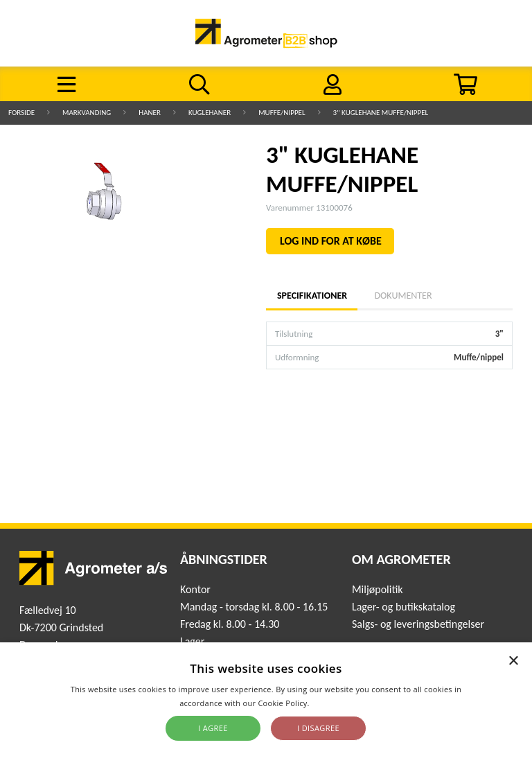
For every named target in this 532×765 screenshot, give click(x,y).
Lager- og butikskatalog (404, 607)
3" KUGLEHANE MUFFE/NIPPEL (381, 113)
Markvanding (87, 113)
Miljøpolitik (378, 589)
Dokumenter (403, 296)
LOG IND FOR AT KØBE (331, 241)
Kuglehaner (210, 113)
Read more (332, 703)
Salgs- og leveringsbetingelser (418, 624)
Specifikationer (312, 296)
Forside (21, 113)
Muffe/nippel (282, 113)
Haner (150, 113)
